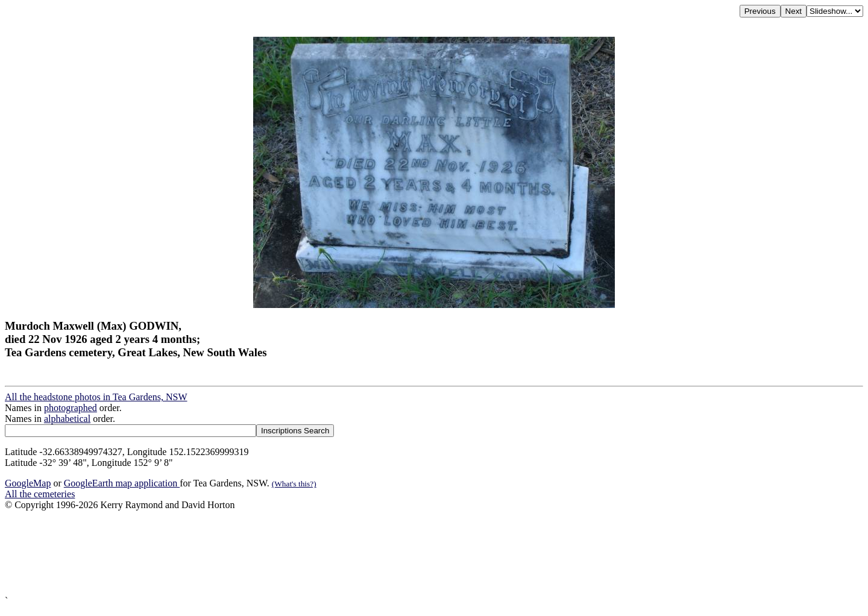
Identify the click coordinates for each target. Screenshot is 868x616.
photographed (71, 408)
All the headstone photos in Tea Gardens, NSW (96, 397)
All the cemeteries (40, 494)
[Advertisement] (366, 553)
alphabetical (67, 419)
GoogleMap (28, 483)
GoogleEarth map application (122, 483)
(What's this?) (294, 484)
